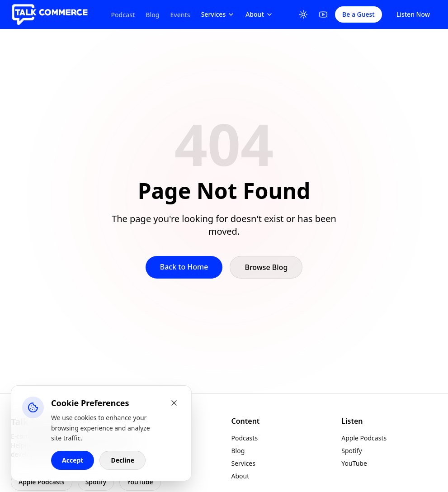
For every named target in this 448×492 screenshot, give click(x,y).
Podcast (123, 15)
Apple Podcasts (42, 482)
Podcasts (245, 438)
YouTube (140, 482)
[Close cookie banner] (174, 403)
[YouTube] (323, 14)
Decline (123, 460)
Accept (73, 460)
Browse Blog (266, 267)
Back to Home (184, 267)
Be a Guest (358, 14)
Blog (152, 15)
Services (218, 14)
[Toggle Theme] (303, 14)
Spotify (96, 482)
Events (180, 15)
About (259, 14)
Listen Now (413, 14)
